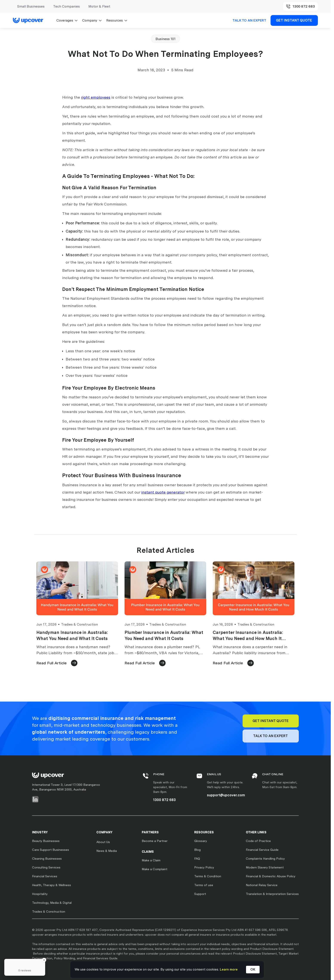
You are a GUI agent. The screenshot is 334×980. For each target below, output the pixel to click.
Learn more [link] (229, 969)
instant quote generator (163, 492)
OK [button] (253, 969)
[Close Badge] (44, 960)
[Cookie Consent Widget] (167, 970)
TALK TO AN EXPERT (249, 20)
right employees (96, 97)
